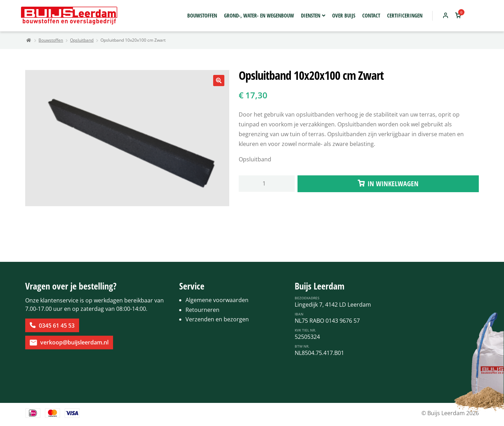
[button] (219, 81)
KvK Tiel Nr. (305, 330)
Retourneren (202, 310)
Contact (371, 15)
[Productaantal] (267, 184)
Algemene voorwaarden (217, 300)
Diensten (311, 15)
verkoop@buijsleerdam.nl (74, 342)
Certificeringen (405, 15)
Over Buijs (344, 15)
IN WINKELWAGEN (393, 184)
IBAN (299, 314)
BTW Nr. (302, 346)
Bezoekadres (307, 298)
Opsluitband (82, 40)
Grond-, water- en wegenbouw (259, 15)
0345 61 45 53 (57, 326)
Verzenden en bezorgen (217, 319)
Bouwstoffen (202, 15)
